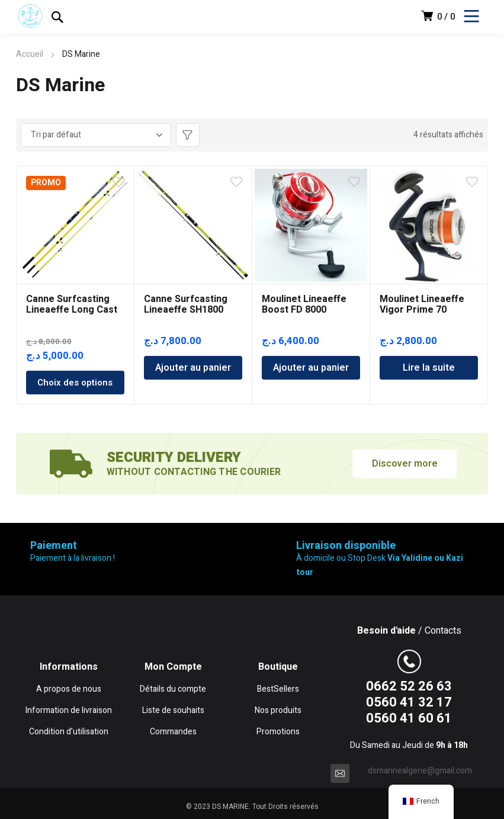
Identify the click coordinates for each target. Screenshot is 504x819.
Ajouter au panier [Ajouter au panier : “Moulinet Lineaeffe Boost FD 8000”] (311, 368)
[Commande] (96, 135)
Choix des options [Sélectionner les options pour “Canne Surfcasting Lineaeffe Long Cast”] (75, 383)
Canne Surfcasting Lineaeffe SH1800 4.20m (186, 310)
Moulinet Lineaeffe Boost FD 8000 (304, 304)
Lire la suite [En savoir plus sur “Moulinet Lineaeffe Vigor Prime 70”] (429, 368)
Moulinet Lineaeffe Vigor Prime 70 (422, 304)
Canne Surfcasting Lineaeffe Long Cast (72, 304)
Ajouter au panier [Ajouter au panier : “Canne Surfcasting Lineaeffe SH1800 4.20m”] (193, 368)
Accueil (30, 54)
